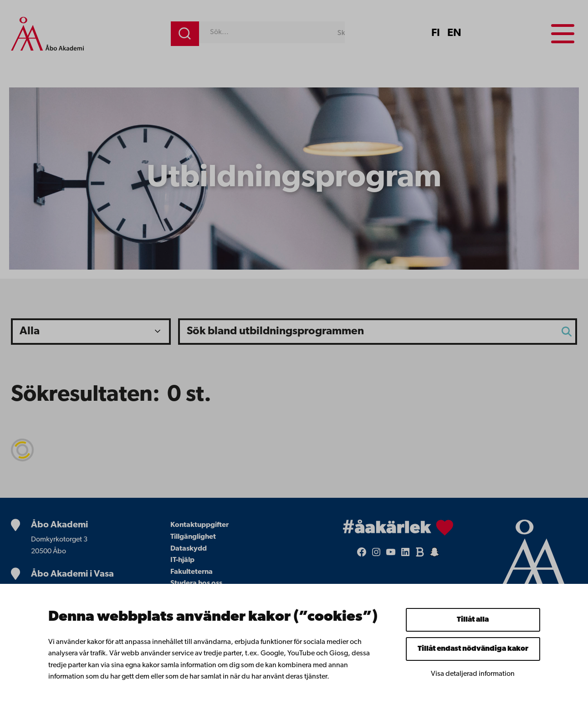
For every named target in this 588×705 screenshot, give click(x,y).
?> (91, 332)
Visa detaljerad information (473, 674)
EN (454, 33)
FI (436, 33)
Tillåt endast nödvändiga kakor (473, 649)
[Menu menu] (563, 34)
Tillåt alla (473, 620)
